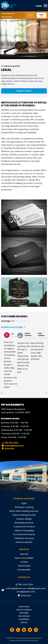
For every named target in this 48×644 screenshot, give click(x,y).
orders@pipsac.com (12, 446)
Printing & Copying (24, 507)
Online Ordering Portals (24, 515)
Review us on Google (12, 327)
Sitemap (24, 622)
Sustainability (24, 570)
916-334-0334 (7, 17)
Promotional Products (24, 534)
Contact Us (24, 577)
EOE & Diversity (24, 616)
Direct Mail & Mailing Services (24, 511)
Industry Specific (12, 66)
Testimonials (24, 566)
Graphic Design (24, 519)
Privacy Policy (24, 606)
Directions (8, 448)
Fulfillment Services (24, 538)
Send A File (42, 15)
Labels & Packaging (24, 530)
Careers (24, 562)
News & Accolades (24, 558)
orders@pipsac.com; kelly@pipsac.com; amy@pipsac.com (24, 590)
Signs (24, 503)
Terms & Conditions (24, 610)
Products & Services (24, 499)
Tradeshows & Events (24, 527)
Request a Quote (30, 15)
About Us (24, 549)
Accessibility (24, 613)
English (39, 6)
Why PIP (24, 554)
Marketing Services (24, 523)
